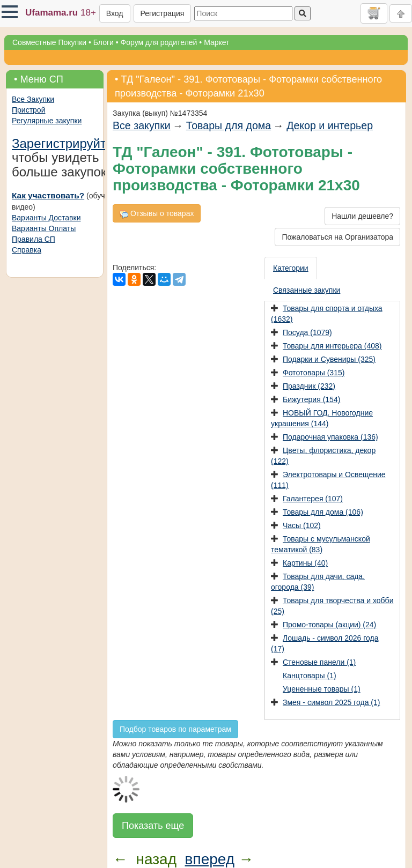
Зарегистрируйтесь (69, 143)
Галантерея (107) (313, 499)
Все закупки (142, 125)
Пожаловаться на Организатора (337, 237)
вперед (210, 859)
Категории (291, 268)
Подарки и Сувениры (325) (329, 359)
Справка (27, 250)
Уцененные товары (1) (322, 689)
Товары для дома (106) (323, 512)
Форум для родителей (159, 42)
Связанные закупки (307, 290)
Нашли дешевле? (362, 216)
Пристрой (28, 110)
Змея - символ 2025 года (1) (331, 702)
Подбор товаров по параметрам (175, 729)
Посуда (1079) (307, 332)
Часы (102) (302, 525)
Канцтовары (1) (310, 676)
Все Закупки (33, 99)
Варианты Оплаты (44, 228)
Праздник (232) (309, 386)
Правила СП (34, 239)
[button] (10, 12)
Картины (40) (305, 563)
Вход (115, 13)
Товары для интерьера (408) (332, 346)
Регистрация (163, 13)
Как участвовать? (48, 195)
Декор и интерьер (330, 125)
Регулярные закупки (47, 121)
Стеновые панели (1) (319, 662)
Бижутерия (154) (311, 399)
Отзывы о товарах (157, 214)
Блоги (104, 42)
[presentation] (291, 268)
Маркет (216, 42)
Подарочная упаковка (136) (330, 437)
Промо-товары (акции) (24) (329, 625)
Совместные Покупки (49, 42)
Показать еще (153, 826)
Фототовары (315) (314, 373)
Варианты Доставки (46, 218)
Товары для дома (229, 125)
